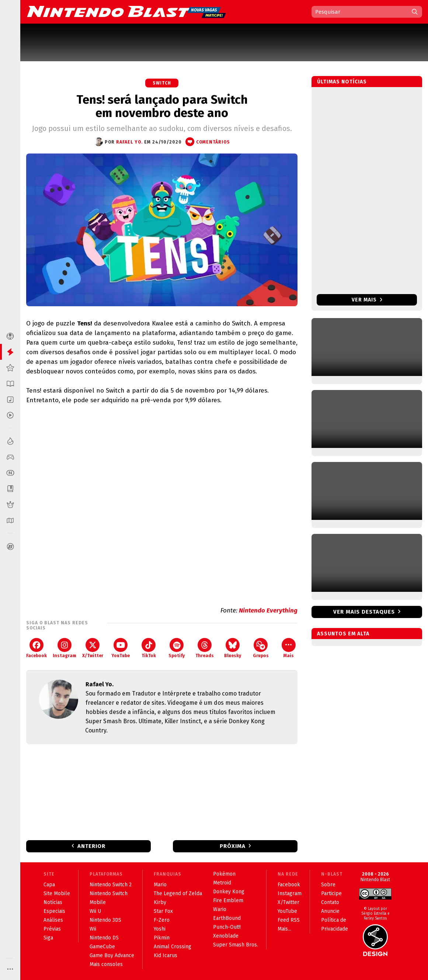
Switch (162, 83)
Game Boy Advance (112, 955)
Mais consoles (106, 964)
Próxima (233, 846)
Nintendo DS (104, 938)
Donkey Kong (229, 892)
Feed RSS (289, 920)
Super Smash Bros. (236, 945)
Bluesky (233, 648)
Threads (205, 648)
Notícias (53, 902)
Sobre (328, 885)
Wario (220, 909)
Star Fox (163, 911)
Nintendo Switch (109, 893)
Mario (160, 885)
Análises (53, 920)
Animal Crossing (173, 947)
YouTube (121, 648)
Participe (331, 893)
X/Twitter (93, 648)
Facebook (36, 648)
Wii (93, 929)
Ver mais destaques (364, 612)
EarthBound (227, 918)
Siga (48, 938)
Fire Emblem (228, 900)
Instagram (65, 648)
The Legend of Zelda (178, 893)
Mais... (284, 929)
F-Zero (162, 920)
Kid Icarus (166, 955)
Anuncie (330, 911)
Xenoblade (226, 936)
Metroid (222, 883)
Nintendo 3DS (105, 920)
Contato (330, 902)
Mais (289, 648)
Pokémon (224, 874)
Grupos (261, 648)
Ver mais (367, 300)
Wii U (95, 911)
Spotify (177, 648)
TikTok (149, 648)
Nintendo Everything (268, 610)
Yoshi (160, 929)
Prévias (52, 929)
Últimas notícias (342, 82)
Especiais (54, 911)
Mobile (98, 902)
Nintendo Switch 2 (111, 885)
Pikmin (162, 938)
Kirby (160, 902)
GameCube (102, 947)
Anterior (91, 846)
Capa (49, 885)
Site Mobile (57, 893)
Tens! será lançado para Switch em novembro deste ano (162, 106)
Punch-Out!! (227, 927)
